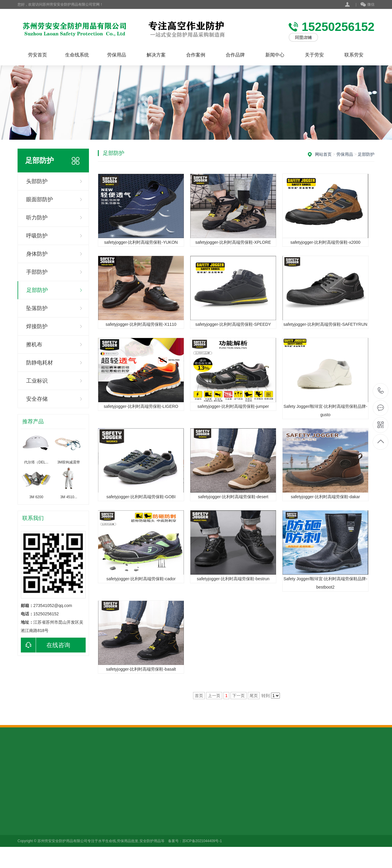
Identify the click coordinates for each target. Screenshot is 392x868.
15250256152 (381, 391)
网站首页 (323, 154)
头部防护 (37, 181)
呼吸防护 (37, 236)
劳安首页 (37, 55)
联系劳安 (354, 55)
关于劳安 (314, 55)
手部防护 (37, 272)
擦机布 (34, 345)
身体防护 (37, 254)
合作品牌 (235, 55)
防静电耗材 (40, 363)
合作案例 (196, 55)
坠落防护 (37, 308)
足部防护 (37, 290)
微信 (367, 5)
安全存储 (37, 399)
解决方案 (156, 55)
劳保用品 (117, 55)
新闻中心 (275, 55)
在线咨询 (46, 645)
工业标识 (37, 381)
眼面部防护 (40, 199)
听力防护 (37, 218)
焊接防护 (37, 326)
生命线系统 (77, 55)
